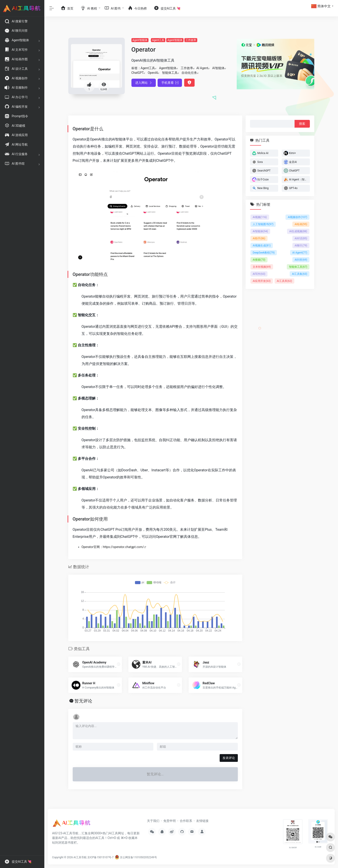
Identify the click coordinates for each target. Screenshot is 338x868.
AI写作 (259, 274)
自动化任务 (189, 73)
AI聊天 (301, 246)
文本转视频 (262, 267)
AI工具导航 (80, 857)
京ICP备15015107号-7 (101, 857)
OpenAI (153, 73)
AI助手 (259, 238)
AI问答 (301, 260)
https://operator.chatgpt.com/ (123, 547)
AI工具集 (300, 274)
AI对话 (301, 238)
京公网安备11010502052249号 (136, 857)
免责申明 (170, 821)
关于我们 (153, 821)
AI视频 (260, 217)
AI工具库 (284, 281)
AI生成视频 (298, 231)
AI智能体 (218, 68)
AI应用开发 (262, 281)
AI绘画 (301, 224)
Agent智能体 (140, 40)
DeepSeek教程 (264, 253)
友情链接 (202, 821)
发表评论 (229, 758)
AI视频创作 (297, 217)
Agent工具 (158, 40)
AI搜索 (259, 260)
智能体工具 (170, 73)
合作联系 (186, 821)
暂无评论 (83, 701)
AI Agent (202, 68)
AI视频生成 (262, 246)
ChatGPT (138, 73)
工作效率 (191, 40)
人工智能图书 (263, 224)
